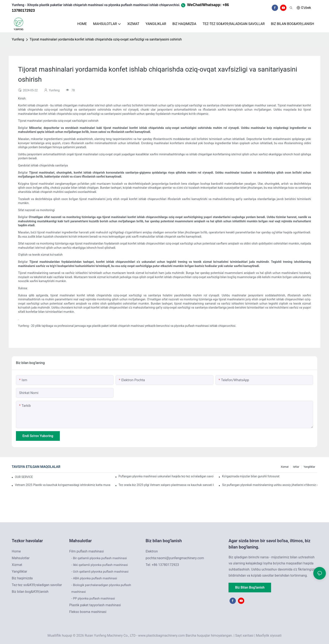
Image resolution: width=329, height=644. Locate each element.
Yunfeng (18, 39)
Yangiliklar (309, 467)
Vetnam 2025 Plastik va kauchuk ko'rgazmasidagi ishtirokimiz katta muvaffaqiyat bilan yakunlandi (63, 485)
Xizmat (285, 467)
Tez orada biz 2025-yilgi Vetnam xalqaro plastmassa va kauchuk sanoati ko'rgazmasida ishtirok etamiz (166, 485)
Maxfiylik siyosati (269, 635)
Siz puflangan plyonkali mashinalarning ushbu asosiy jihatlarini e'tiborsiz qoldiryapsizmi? (270, 485)
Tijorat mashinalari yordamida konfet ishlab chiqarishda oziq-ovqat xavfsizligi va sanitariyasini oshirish (106, 39)
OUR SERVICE (24, 477)
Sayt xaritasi (244, 635)
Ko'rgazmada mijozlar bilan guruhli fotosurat (251, 476)
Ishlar (296, 467)
